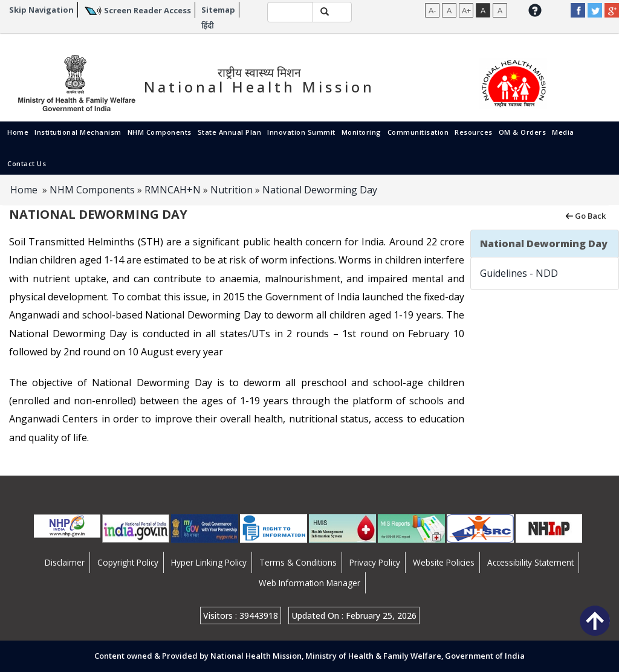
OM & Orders (523, 132)
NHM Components (160, 132)
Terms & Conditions (298, 562)
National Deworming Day (320, 190)
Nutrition (232, 190)
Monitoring (361, 132)
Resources (474, 132)
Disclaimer (65, 562)
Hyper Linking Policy (209, 562)
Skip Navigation (41, 10)
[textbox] (290, 12)
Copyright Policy (128, 562)
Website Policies (444, 562)
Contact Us (27, 163)
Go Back (585, 215)
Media (563, 132)
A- (432, 10)
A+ (466, 10)
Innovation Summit (301, 132)
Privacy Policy (375, 562)
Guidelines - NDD (519, 273)
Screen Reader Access (147, 10)
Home (18, 132)
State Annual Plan (230, 132)
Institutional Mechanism (78, 132)
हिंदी (207, 25)
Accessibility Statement (530, 562)
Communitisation (418, 132)
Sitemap (218, 10)
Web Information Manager (309, 583)
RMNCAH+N (173, 190)
